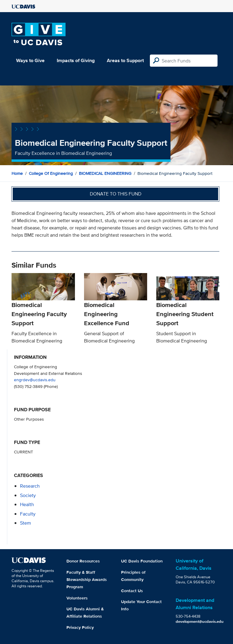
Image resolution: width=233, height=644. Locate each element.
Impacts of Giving (76, 60)
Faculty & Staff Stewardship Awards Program (87, 579)
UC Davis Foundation (142, 561)
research (30, 486)
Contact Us (132, 591)
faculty (28, 514)
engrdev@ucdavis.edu (35, 380)
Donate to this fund (116, 194)
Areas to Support (125, 60)
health (27, 504)
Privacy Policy (80, 627)
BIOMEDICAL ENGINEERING (105, 173)
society (28, 495)
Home (17, 173)
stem (25, 523)
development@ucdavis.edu (200, 621)
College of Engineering (51, 173)
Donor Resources (83, 561)
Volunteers (77, 598)
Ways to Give (30, 60)
